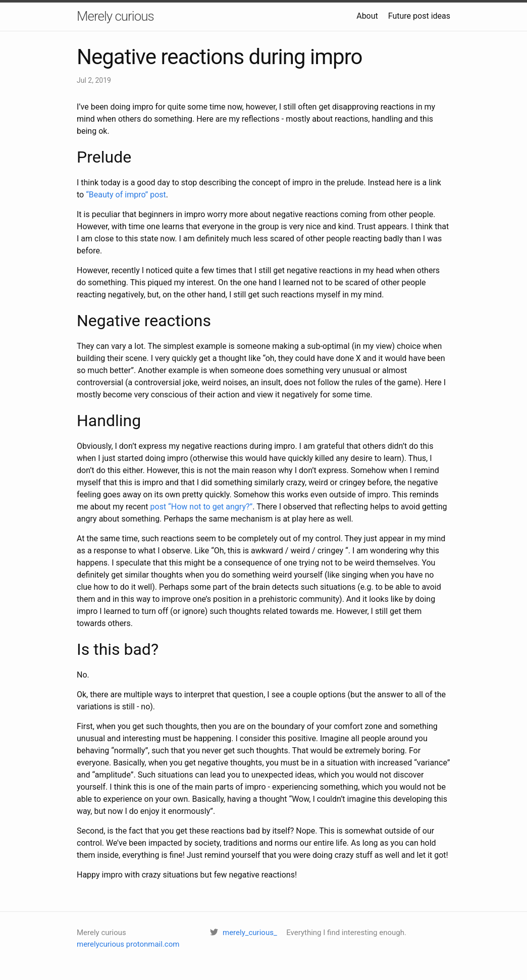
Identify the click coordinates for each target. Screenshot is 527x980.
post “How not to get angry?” (202, 507)
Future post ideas (419, 16)
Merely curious (115, 16)
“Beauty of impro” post (126, 195)
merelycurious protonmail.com (128, 944)
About (367, 16)
